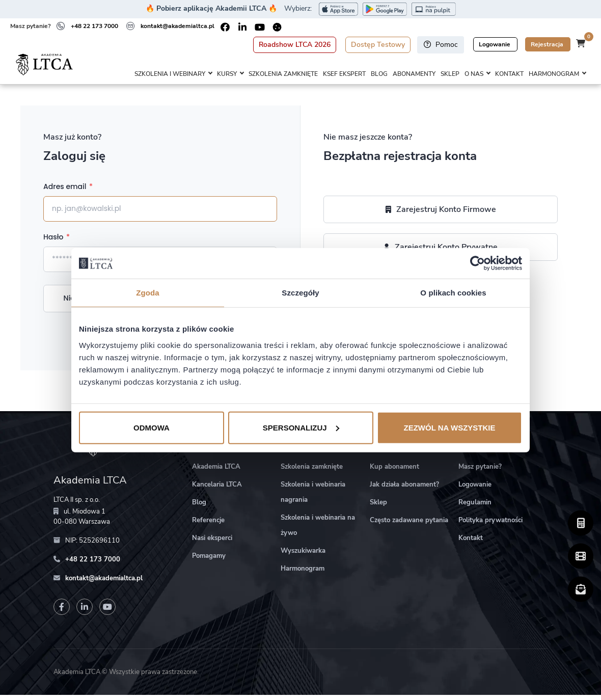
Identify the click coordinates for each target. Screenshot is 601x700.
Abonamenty (414, 74)
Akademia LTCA (216, 472)
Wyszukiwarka (303, 556)
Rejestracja (548, 44)
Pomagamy (209, 561)
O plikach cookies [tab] (453, 293)
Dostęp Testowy (378, 45)
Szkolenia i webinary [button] (170, 74)
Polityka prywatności (490, 525)
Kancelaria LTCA (217, 490)
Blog (379, 74)
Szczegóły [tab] (300, 293)
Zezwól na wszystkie (450, 427)
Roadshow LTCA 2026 (295, 45)
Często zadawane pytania (409, 525)
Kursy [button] (227, 74)
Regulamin (475, 507)
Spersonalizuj (301, 427)
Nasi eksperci (212, 543)
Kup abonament (394, 472)
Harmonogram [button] (554, 74)
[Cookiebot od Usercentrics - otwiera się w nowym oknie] (477, 263)
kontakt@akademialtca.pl (177, 26)
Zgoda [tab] (148, 293)
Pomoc (441, 45)
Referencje (208, 525)
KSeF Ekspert (344, 74)
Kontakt (509, 74)
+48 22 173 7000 (94, 26)
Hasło (57, 242)
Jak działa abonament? (404, 490)
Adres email (68, 192)
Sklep (450, 74)
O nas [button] (474, 74)
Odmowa (152, 427)
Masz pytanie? (480, 472)
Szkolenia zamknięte (283, 74)
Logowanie (495, 44)
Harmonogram (303, 574)
